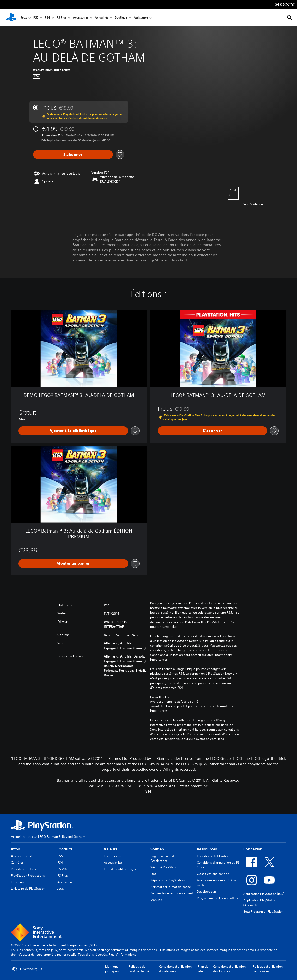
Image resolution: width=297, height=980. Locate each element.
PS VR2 (62, 869)
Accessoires (81, 18)
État (153, 874)
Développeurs (207, 891)
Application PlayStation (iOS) (264, 894)
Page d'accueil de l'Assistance (163, 858)
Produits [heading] (65, 849)
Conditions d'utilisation (213, 856)
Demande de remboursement (172, 893)
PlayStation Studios (25, 869)
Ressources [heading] (207, 849)
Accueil (16, 837)
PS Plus (62, 18)
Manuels (157, 900)
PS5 (36, 18)
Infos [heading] (15, 849)
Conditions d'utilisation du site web (175, 969)
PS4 (47, 18)
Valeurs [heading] (111, 849)
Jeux (24, 18)
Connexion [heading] (253, 849)
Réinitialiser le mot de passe (171, 887)
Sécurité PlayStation (165, 867)
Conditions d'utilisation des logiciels (229, 969)
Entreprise (18, 882)
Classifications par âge (213, 874)
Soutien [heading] (157, 849)
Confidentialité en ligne (120, 869)
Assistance (141, 18)
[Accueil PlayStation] (11, 18)
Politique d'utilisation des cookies (268, 969)
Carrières (17, 862)
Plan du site (203, 969)
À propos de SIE (22, 856)
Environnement (115, 856)
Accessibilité (113, 862)
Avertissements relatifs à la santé (174, 702)
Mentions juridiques (112, 969)
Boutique (121, 18)
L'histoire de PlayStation (28, 889)
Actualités (102, 18)
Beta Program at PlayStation (263, 912)
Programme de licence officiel (218, 898)
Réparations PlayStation (168, 880)
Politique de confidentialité (139, 969)
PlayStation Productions (28, 876)
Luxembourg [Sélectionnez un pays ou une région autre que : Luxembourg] (28, 969)
